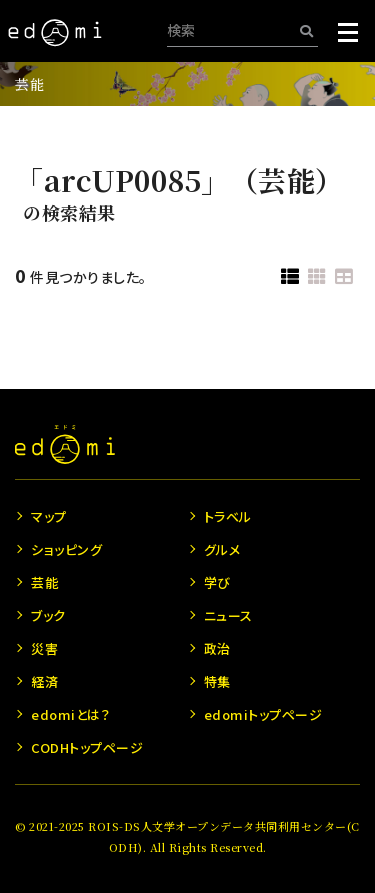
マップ (49, 516)
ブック (48, 615)
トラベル (228, 516)
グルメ (222, 549)
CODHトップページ (87, 747)
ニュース (228, 615)
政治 (217, 648)
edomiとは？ (70, 714)
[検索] (306, 30)
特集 (217, 681)
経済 (44, 681)
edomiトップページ (263, 714)
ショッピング (66, 549)
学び (217, 582)
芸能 (29, 84)
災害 (44, 648)
